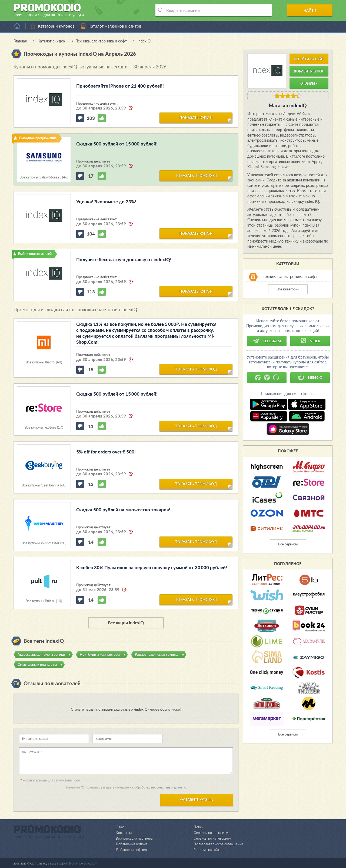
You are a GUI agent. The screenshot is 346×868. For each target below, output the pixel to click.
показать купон (196, 118)
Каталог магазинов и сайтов (115, 26)
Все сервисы (288, 544)
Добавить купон (309, 71)
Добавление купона (132, 844)
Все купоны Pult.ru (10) (44, 601)
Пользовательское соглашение (218, 844)
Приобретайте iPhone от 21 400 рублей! (120, 86)
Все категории (288, 289)
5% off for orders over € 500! (106, 452)
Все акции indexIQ (126, 623)
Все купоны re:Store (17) (44, 427)
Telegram (267, 341)
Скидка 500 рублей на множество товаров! (123, 510)
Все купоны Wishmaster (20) (44, 543)
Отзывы (309, 83)
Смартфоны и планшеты (37, 664)
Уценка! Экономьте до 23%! (106, 202)
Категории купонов (56, 26)
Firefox (310, 377)
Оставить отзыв (197, 800)
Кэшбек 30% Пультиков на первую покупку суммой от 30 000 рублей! (152, 567)
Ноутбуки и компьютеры (100, 654)
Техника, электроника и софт (290, 276)
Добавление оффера (132, 850)
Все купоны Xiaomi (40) (44, 362)
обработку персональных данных (160, 787)
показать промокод (196, 175)
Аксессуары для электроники (41, 654)
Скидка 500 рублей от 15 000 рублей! (117, 144)
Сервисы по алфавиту (211, 833)
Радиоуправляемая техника (157, 654)
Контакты (124, 833)
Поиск (199, 827)
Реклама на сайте (207, 850)
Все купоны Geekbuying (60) (44, 485)
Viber (310, 341)
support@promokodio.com (77, 863)
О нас (120, 827)
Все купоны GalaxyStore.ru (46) (44, 177)
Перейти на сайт (309, 59)
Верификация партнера (134, 838)
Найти (312, 10)
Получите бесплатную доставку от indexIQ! (124, 259)
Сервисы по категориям (212, 838)
